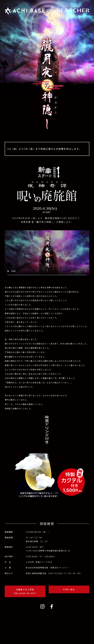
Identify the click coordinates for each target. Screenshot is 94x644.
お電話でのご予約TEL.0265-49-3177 (25, 591)
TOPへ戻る (69, 589)
